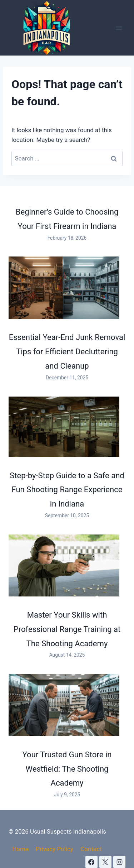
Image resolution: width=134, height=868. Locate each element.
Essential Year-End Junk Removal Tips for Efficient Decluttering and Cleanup (67, 351)
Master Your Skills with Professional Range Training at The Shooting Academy (67, 629)
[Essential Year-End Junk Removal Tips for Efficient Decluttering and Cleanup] (64, 288)
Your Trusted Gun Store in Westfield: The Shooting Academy (67, 769)
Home (20, 849)
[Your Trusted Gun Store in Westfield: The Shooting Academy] (64, 705)
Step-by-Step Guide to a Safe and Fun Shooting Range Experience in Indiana (67, 490)
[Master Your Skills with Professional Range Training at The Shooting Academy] (64, 566)
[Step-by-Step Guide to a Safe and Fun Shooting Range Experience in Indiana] (64, 427)
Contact (91, 849)
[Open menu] (119, 28)
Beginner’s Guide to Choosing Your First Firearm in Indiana (67, 219)
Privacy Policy (54, 849)
